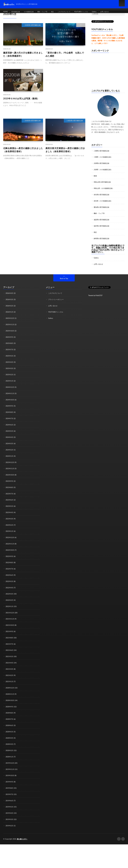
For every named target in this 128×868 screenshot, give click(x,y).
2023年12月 (10, 458)
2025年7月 (10, 347)
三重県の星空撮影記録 (102, 151)
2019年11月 (10, 760)
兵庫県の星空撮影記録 (102, 163)
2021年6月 (10, 643)
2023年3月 (10, 514)
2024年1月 (10, 452)
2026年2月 (10, 304)
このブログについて (71, 12)
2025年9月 (10, 335)
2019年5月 (10, 797)
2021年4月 (10, 656)
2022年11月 (10, 538)
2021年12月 (10, 606)
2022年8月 (10, 557)
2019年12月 (10, 754)
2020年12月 (10, 680)
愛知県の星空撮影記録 (102, 206)
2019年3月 (10, 810)
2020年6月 (10, 717)
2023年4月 (10, 507)
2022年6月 (10, 569)
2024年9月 (10, 403)
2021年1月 (10, 674)
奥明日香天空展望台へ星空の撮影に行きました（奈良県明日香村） (65, 150)
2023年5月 (10, 501)
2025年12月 (10, 316)
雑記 (58, 12)
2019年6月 (10, 791)
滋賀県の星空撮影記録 (102, 219)
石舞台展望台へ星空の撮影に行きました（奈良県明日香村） (23, 150)
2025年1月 (10, 378)
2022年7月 (10, 563)
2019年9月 (10, 773)
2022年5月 (10, 575)
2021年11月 (10, 612)
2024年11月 (10, 390)
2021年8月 (10, 631)
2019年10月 (10, 767)
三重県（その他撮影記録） (104, 157)
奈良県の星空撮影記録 (33, 25)
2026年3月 (10, 298)
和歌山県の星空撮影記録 (103, 182)
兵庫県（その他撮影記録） (104, 169)
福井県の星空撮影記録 (102, 225)
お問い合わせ (116, 12)
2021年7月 (10, 637)
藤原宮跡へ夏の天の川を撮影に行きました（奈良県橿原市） (23, 54)
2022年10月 (10, 545)
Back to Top (64, 277)
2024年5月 (10, 427)
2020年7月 (10, 711)
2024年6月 (10, 421)
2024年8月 (10, 409)
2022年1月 (10, 600)
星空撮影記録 (17, 12)
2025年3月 (10, 366)
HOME (6, 12)
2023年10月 (10, 470)
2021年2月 (10, 668)
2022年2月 (10, 594)
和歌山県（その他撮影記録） (105, 188)
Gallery (105, 12)
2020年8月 (10, 705)
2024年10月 (10, 396)
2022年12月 (10, 532)
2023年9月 (10, 477)
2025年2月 (10, 372)
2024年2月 (10, 446)
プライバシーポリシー (57, 298)
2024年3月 (10, 440)
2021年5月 (10, 649)
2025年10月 (10, 329)
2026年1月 (10, 310)
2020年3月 (10, 736)
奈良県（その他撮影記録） (104, 200)
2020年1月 (10, 748)
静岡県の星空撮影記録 (102, 237)
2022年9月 (10, 551)
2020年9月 (10, 699)
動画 (95, 175)
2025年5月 (10, 353)
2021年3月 (10, 662)
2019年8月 (10, 779)
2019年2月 (10, 816)
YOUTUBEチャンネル (90, 12)
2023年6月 (10, 495)
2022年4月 (10, 582)
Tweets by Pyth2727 (95, 294)
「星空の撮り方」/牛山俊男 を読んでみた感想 (65, 54)
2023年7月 (10, 489)
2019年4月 (10, 804)
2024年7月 (10, 415)
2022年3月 (10, 588)
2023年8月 (10, 483)
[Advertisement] (65, 91)
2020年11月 (10, 686)
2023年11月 (10, 464)
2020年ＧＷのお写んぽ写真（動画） (21, 98)
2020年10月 (10, 693)
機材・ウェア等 (47, 12)
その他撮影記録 (32, 12)
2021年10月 (10, 619)
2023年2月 (10, 520)
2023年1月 (10, 526)
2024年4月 (10, 433)
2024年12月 (10, 384)
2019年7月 (10, 785)
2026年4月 (10, 292)
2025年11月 (10, 322)
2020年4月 (10, 730)
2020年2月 (10, 742)
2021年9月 (10, 625)
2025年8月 (10, 341)
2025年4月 (10, 359)
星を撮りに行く (23, 829)
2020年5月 (10, 723)
